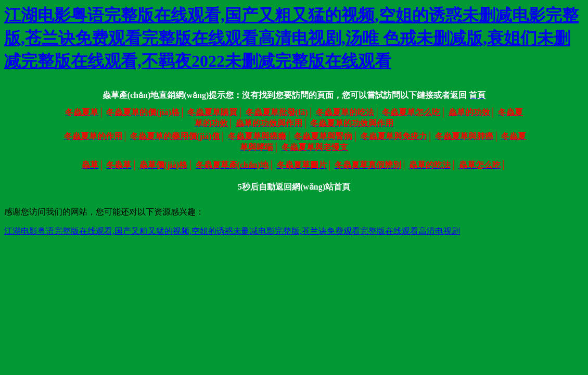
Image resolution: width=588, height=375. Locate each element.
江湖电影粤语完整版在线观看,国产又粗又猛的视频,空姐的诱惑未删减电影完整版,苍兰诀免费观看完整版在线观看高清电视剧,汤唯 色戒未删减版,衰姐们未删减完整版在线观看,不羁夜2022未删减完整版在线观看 (291, 38)
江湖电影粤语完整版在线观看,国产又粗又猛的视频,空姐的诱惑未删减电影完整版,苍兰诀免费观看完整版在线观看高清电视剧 (232, 231)
